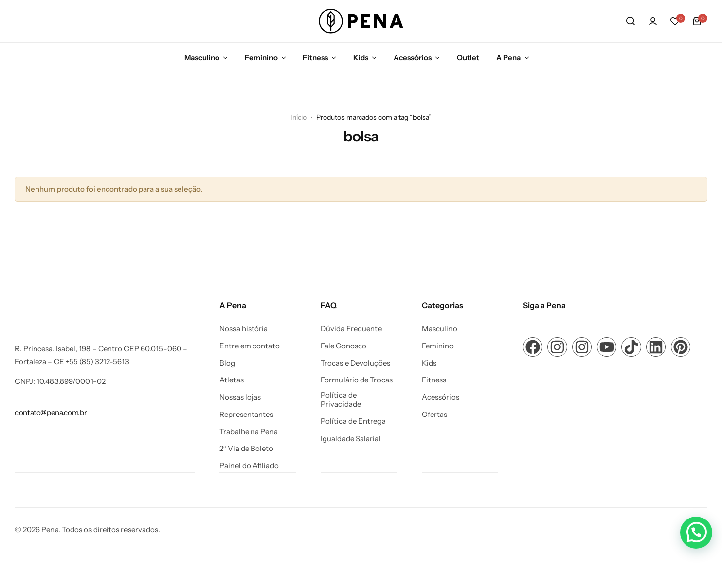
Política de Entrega (353, 421)
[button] (675, 21)
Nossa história (244, 329)
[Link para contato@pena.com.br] (51, 412)
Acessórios (413, 57)
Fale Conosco (343, 346)
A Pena (508, 57)
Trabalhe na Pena (249, 432)
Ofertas (434, 415)
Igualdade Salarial (351, 439)
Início (299, 117)
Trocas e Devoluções (355, 363)
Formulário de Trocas (357, 380)
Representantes (246, 415)
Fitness (315, 57)
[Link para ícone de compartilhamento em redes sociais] (533, 347)
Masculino (202, 57)
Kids (361, 57)
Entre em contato (250, 346)
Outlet (468, 57)
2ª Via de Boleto (246, 449)
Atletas (232, 380)
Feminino (261, 57)
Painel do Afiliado (249, 466)
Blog (227, 363)
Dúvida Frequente (351, 329)
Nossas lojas (240, 397)
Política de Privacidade (341, 400)
